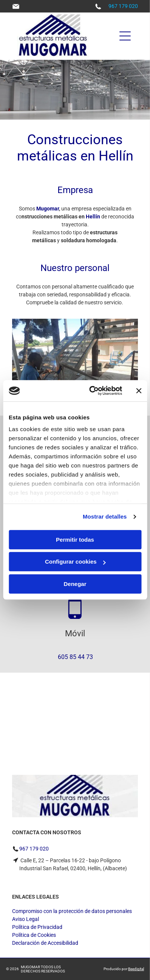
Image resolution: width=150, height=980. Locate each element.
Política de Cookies (34, 935)
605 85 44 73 (75, 657)
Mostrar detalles (105, 517)
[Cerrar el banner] (139, 391)
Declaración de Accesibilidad (45, 943)
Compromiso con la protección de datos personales (72, 911)
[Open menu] (125, 36)
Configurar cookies (75, 562)
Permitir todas (75, 540)
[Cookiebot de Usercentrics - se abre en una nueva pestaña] (91, 391)
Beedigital (136, 969)
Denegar (75, 584)
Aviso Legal (26, 919)
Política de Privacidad (37, 927)
